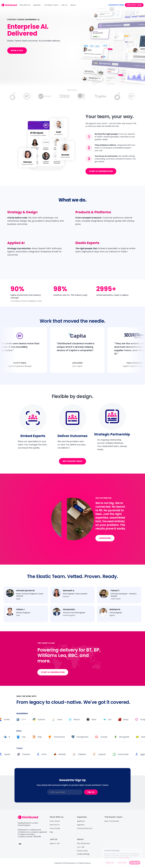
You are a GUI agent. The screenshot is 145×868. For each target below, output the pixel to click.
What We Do (55, 825)
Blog (51, 832)
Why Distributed (83, 843)
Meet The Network (112, 821)
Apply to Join (55, 843)
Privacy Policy (82, 851)
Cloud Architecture (85, 828)
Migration (81, 825)
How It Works (55, 821)
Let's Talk (81, 847)
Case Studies (55, 828)
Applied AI (81, 821)
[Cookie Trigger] (83, 854)
